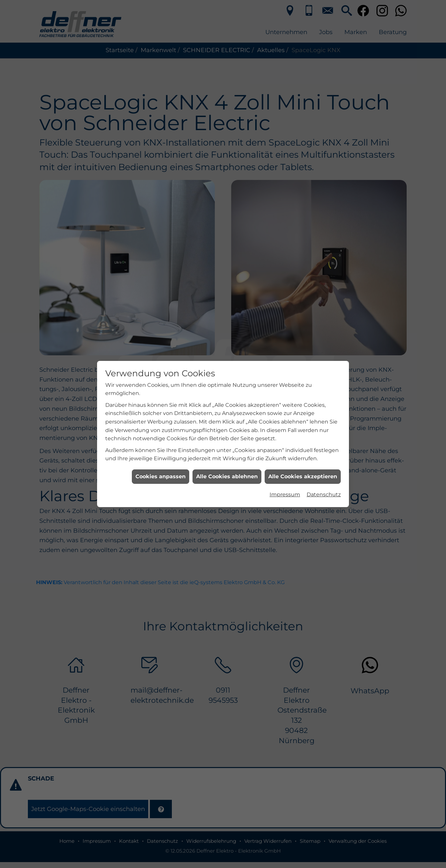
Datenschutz (324, 418)
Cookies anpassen (161, 400)
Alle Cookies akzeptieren (303, 400)
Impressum (285, 418)
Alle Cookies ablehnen (227, 400)
